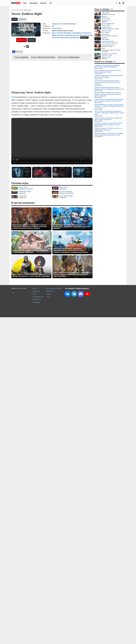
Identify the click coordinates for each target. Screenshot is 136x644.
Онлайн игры (36, 291)
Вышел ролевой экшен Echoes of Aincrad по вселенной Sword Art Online (108, 71)
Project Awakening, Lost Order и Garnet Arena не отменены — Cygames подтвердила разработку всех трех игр (109, 106)
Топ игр (35, 294)
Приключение (75, 38)
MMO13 (35, 288)
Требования (22, 19)
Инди (54, 33)
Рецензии (43, 3)
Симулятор (56, 24)
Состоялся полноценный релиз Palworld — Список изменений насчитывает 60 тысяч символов (108, 82)
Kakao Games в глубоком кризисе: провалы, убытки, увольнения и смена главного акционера (31, 275)
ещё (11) (84, 38)
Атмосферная (76, 33)
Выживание (72, 24)
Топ (50, 3)
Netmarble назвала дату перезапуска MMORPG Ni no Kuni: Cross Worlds (109, 76)
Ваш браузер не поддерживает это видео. (52, 141)
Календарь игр (37, 299)
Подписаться (22, 40)
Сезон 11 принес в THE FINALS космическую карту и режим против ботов (108, 119)
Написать (32, 40)
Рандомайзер (36, 302)
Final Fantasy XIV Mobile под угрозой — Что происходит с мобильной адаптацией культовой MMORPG (72, 227)
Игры (25, 3)
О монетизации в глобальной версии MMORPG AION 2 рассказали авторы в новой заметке (109, 100)
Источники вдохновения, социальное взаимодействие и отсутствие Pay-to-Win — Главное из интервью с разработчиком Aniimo (71, 251)
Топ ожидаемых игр (38, 297)
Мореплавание (65, 38)
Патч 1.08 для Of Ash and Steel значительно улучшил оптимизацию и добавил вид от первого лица (109, 113)
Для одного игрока (86, 35)
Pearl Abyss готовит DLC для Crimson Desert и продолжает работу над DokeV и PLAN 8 (109, 124)
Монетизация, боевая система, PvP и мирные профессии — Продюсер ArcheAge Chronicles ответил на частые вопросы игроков (29, 227)
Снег (78, 35)
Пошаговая (56, 38)
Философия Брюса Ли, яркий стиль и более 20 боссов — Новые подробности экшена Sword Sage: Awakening (71, 274)
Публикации (33, 3)
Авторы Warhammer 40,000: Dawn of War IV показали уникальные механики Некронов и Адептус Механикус (108, 94)
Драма (54, 35)
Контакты (49, 294)
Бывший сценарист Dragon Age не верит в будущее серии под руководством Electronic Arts (109, 88)
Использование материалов (54, 288)
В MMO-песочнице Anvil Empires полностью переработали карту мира (108, 129)
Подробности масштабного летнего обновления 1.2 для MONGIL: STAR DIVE (30, 251)
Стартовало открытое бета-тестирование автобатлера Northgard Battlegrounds (107, 66)
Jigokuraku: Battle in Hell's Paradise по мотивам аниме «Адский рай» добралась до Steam (109, 134)
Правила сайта (50, 291)
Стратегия (64, 24)
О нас (48, 297)
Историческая (86, 33)
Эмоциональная (70, 35)
